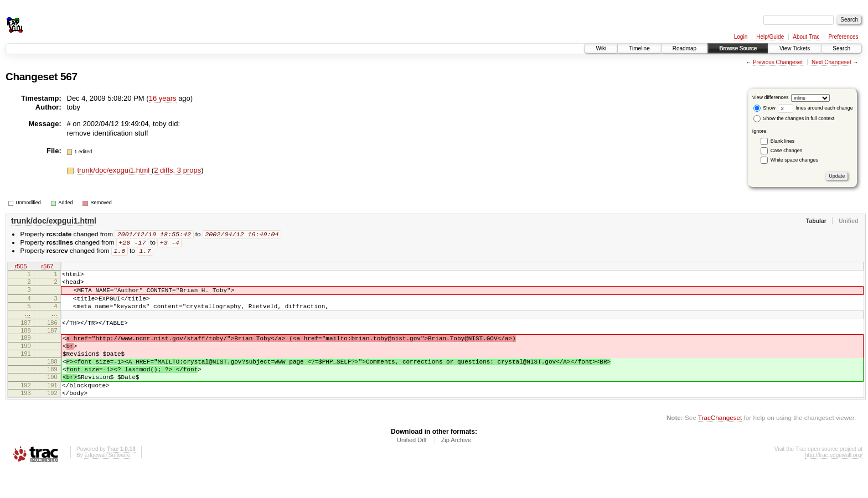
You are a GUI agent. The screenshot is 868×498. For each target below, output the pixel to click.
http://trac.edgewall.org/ (834, 483)
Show (764, 108)
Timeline (639, 48)
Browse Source (738, 48)
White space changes (794, 160)
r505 (20, 268)
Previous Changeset (778, 62)
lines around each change (815, 108)
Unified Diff (412, 468)
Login (741, 37)
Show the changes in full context (794, 118)
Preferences (844, 37)
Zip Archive (456, 468)
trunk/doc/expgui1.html (114, 170)
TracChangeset (720, 446)
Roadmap (684, 48)
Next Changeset (831, 62)
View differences (771, 97)
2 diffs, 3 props (177, 170)
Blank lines (783, 141)
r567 (47, 268)
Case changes (787, 151)
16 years (163, 98)
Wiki (601, 48)
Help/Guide (770, 37)
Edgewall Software (107, 483)
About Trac (806, 37)
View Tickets (795, 48)
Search (841, 48)
